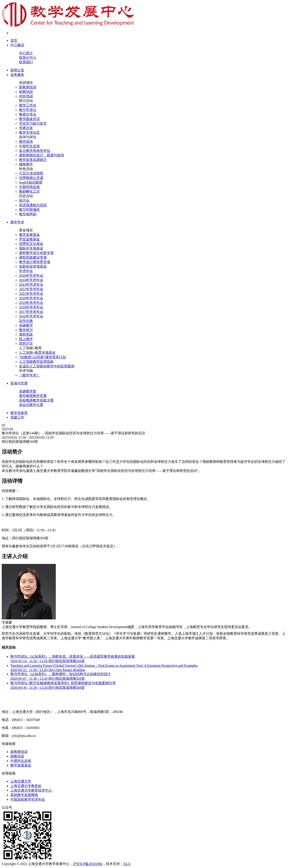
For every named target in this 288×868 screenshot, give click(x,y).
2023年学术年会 (31, 285)
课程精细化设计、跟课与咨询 (42, 155)
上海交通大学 (21, 781)
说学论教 (26, 321)
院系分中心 (28, 58)
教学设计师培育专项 (35, 262)
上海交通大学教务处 (26, 786)
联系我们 (26, 62)
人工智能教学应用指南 (36, 362)
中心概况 (17, 45)
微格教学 (26, 164)
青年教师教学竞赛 (33, 396)
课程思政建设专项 (33, 257)
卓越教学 (26, 325)
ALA (127, 864)
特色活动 (26, 169)
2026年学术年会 (31, 275)
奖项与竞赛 (19, 383)
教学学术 (17, 222)
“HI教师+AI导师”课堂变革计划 (42, 357)
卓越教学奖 (28, 391)
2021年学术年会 (31, 294)
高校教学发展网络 (24, 795)
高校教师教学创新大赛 (36, 400)
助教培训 (26, 92)
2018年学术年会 (31, 307)
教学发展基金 (29, 235)
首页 (14, 40)
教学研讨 (26, 330)
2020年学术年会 (31, 298)
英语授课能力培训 (33, 205)
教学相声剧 (28, 214)
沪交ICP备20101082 (88, 864)
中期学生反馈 (29, 146)
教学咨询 (26, 142)
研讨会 (24, 201)
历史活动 (26, 196)
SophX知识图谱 (31, 182)
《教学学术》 (29, 375)
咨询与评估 (28, 137)
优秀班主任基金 (31, 244)
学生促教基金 (29, 239)
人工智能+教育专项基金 (37, 353)
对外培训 (26, 96)
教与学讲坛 (28, 110)
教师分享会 (28, 114)
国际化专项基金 (31, 248)
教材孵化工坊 (29, 191)
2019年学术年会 (31, 303)
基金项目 (26, 230)
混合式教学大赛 (31, 405)
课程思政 (26, 334)
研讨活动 (26, 101)
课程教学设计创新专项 (36, 253)
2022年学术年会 (31, 289)
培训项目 (26, 83)
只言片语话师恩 (31, 173)
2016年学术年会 (31, 316)
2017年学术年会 (31, 312)
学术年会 (26, 271)
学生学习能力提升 (33, 123)
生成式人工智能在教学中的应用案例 (47, 366)
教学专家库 (19, 413)
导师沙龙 (26, 128)
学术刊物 (26, 371)
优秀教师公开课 (31, 178)
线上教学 (26, 339)
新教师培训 (28, 87)
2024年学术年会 (31, 280)
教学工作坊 (28, 105)
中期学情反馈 (29, 187)
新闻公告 (17, 70)
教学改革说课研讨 (33, 160)
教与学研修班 (29, 210)
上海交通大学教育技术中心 (31, 790)
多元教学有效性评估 (35, 151)
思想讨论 (26, 344)
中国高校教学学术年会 (28, 799)
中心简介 (26, 53)
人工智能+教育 (30, 348)
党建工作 (17, 417)
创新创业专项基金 (33, 266)
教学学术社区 (29, 133)
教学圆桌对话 (29, 119)
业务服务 (17, 75)
